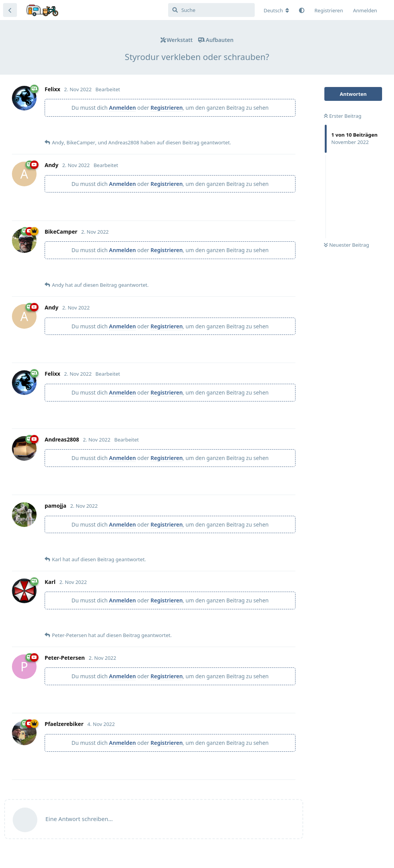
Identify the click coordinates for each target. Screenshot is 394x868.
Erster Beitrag (343, 116)
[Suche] (211, 10)
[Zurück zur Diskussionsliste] (10, 10)
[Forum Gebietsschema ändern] (276, 10)
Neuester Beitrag (346, 245)
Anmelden (122, 108)
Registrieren (167, 108)
